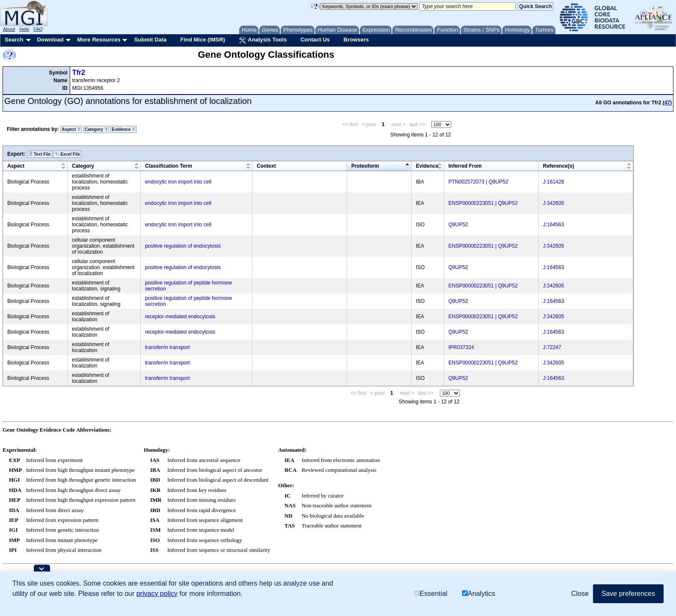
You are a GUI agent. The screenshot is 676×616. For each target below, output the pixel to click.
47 (667, 103)
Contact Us (315, 40)
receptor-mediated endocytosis (180, 317)
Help (24, 29)
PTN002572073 (466, 182)
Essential (431, 594)
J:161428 (553, 182)
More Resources (99, 40)
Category (96, 129)
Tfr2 (79, 73)
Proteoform (365, 166)
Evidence (123, 129)
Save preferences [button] (628, 594)
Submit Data (151, 40)
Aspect (71, 129)
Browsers (356, 40)
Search (14, 40)
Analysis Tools (263, 40)
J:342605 (553, 203)
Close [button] (580, 594)
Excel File (67, 154)
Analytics (479, 594)
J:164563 (553, 225)
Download (50, 40)
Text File (40, 154)
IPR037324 (461, 347)
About (9, 29)
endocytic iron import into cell (178, 182)
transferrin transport (168, 347)
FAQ (38, 29)
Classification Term (169, 166)
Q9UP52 (498, 182)
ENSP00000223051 (471, 203)
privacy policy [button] (157, 594)
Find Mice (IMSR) (203, 40)
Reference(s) (559, 166)
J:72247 (552, 347)
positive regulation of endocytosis (183, 246)
